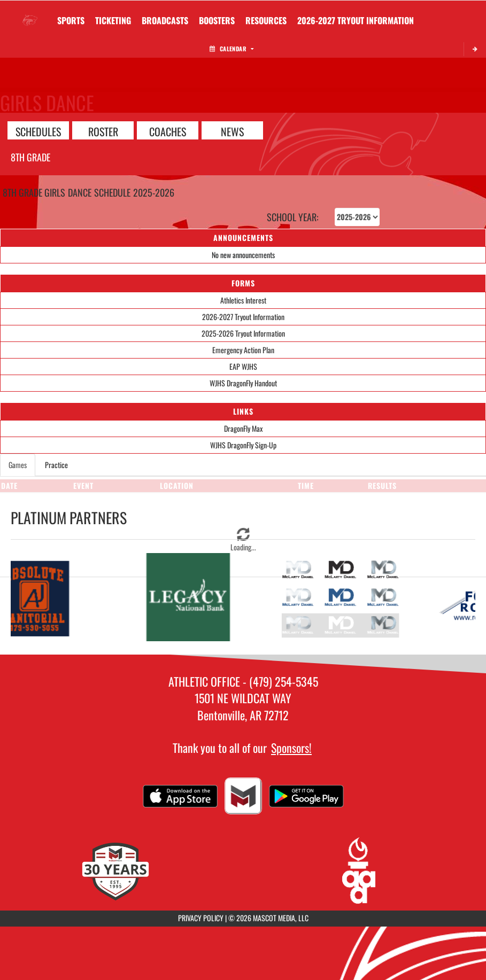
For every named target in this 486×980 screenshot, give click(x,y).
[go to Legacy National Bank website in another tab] (189, 597)
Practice (56, 465)
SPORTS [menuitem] (71, 20)
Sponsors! (291, 748)
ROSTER (103, 131)
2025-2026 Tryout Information (243, 333)
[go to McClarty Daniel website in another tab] (344, 597)
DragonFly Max (243, 428)
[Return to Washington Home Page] (30, 14)
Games (18, 465)
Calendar (232, 49)
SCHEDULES (38, 131)
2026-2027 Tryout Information (243, 317)
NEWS (232, 131)
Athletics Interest (243, 300)
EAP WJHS (243, 366)
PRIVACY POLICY (201, 918)
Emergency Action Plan (243, 350)
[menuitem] (165, 20)
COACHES (168, 131)
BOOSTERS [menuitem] (217, 20)
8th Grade (30, 157)
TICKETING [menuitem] (113, 20)
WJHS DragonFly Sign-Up (243, 445)
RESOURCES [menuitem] (266, 20)
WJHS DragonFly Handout (243, 383)
